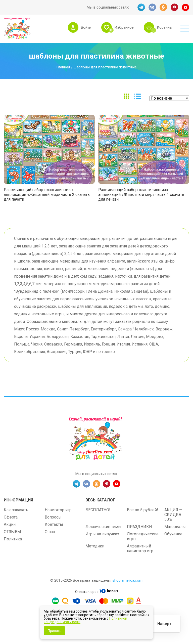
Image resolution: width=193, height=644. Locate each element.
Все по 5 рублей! (142, 510)
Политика (13, 539)
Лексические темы (103, 527)
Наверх (164, 624)
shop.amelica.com (127, 580)
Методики (95, 546)
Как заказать (16, 510)
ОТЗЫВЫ (12, 532)
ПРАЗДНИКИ (139, 527)
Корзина (164, 27)
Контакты (54, 524)
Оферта (11, 517)
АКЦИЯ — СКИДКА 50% (173, 515)
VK (152, 7)
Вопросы (53, 517)
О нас (50, 532)
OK (163, 7)
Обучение (173, 534)
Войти (86, 27)
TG (141, 7)
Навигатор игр (58, 510)
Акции (10, 524)
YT (185, 7)
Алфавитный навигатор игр (140, 548)
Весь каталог (100, 500)
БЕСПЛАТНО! (98, 510)
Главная (63, 67)
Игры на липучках (102, 534)
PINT (174, 7)
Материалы (175, 527)
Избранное (124, 27)
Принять (54, 631)
